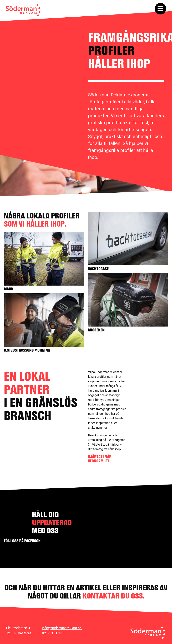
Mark (9, 289)
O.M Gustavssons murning (27, 349)
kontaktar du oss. (113, 596)
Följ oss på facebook (22, 541)
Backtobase (97, 269)
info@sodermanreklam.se (62, 628)
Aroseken (95, 329)
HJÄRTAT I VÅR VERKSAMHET (100, 459)
